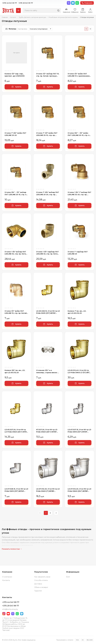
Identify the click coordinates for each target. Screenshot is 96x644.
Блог (68, 577)
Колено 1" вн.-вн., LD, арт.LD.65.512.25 (77, 312)
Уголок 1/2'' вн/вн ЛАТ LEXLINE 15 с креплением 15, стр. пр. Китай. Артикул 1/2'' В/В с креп (79, 75)
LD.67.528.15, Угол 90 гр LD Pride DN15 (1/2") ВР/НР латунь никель (16, 490)
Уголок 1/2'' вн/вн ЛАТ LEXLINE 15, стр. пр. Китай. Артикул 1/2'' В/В (16, 312)
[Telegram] (73, 3)
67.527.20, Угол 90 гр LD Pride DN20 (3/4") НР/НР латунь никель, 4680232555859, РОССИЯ (47, 431)
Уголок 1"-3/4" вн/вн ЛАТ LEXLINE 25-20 (15, 134)
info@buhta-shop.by (10, 609)
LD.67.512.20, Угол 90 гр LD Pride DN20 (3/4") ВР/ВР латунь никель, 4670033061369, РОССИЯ (79, 490)
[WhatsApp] (77, 3)
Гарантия (38, 591)
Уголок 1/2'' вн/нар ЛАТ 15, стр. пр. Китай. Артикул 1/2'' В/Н (48, 75)
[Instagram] (4, 614)
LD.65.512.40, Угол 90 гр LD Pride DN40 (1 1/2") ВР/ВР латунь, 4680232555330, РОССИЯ (79, 371)
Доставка (38, 584)
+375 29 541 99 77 (26, 3)
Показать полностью (12, 549)
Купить (16, 87)
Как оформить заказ (42, 577)
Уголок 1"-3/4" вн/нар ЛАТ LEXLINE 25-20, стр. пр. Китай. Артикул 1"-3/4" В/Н (48, 193)
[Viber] (69, 3)
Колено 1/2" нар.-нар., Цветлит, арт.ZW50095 (15, 75)
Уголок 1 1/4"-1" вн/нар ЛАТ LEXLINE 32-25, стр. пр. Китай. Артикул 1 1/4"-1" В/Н (79, 193)
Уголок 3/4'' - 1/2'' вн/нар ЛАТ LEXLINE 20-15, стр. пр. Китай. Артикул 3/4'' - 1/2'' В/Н (16, 193)
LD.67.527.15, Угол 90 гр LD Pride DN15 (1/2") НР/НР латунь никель (79, 431)
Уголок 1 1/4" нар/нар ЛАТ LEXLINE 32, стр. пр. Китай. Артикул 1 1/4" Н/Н (48, 253)
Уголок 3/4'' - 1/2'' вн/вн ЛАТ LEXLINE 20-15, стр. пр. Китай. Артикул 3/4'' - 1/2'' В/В (79, 134)
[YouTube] (8, 614)
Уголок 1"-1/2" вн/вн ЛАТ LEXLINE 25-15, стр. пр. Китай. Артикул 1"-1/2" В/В (47, 134)
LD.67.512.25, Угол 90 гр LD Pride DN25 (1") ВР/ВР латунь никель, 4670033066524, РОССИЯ (48, 490)
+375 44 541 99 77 (10, 3)
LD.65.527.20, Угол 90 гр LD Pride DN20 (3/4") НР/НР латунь (16, 431)
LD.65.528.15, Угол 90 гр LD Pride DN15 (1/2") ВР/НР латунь (48, 312)
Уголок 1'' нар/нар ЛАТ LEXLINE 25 (78, 253)
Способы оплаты (41, 580)
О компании (7, 577)
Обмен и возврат (41, 587)
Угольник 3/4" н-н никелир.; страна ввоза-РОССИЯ (47, 371)
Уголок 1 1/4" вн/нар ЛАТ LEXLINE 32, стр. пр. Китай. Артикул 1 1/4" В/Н (16, 253)
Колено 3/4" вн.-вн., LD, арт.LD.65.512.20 (15, 371)
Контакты (6, 580)
